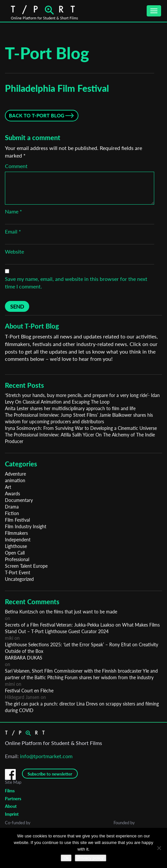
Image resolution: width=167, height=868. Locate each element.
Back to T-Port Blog (37, 115)
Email (13, 231)
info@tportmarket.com (46, 756)
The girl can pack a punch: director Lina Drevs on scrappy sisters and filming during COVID (82, 707)
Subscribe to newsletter (50, 774)
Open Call (15, 553)
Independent (18, 540)
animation (15, 480)
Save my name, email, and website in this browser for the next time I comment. (76, 283)
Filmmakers (16, 533)
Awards (12, 494)
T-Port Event (18, 572)
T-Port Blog (47, 53)
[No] (159, 848)
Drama (12, 507)
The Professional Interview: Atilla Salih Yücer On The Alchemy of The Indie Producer (80, 438)
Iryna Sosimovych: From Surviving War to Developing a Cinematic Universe (81, 428)
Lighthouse (16, 546)
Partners (13, 799)
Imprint (12, 814)
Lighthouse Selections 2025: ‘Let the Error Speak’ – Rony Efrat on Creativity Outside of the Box (82, 648)
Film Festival (17, 520)
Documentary (19, 500)
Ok (66, 858)
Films (10, 791)
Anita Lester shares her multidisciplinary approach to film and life (70, 408)
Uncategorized (19, 579)
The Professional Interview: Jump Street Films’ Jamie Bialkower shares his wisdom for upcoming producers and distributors (79, 418)
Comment (16, 166)
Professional (17, 559)
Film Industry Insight (26, 526)
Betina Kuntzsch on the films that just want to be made (61, 612)
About (11, 806)
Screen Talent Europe (26, 566)
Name (13, 211)
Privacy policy (90, 858)
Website (14, 251)
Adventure (15, 474)
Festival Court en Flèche (29, 691)
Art (8, 487)
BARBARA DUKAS (24, 658)
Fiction (12, 513)
